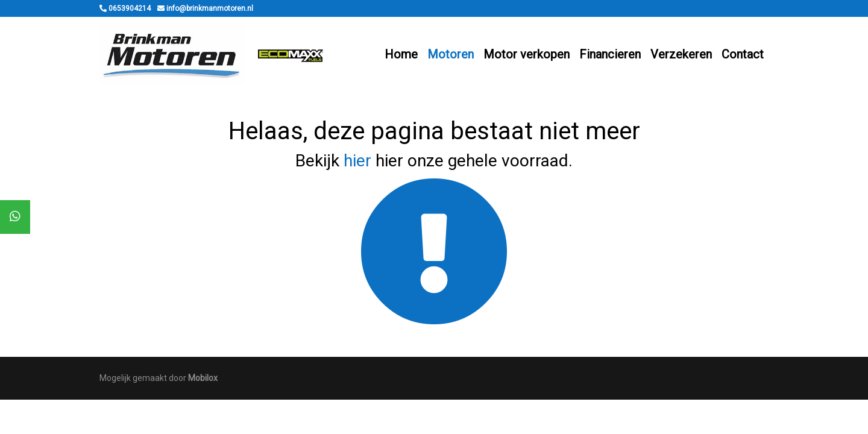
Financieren (610, 54)
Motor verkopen (527, 54)
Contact (743, 54)
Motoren (451, 54)
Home (401, 54)
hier (357, 161)
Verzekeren (681, 54)
